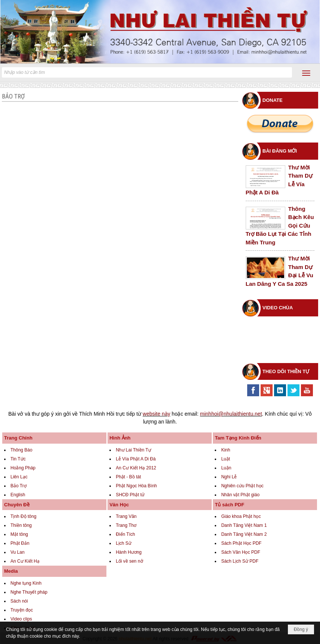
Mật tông (19, 534)
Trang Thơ (126, 525)
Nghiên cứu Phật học (242, 486)
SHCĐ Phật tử (130, 495)
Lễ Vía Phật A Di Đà (136, 459)
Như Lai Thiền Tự (133, 450)
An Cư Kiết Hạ (25, 561)
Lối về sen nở (129, 561)
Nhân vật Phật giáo (240, 495)
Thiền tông (21, 525)
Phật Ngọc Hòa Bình (136, 486)
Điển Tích (125, 534)
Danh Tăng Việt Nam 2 (244, 534)
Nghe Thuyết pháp (29, 592)
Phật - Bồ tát (128, 477)
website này (156, 414)
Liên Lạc (19, 477)
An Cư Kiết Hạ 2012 (136, 468)
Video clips (21, 619)
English (18, 495)
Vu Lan (18, 552)
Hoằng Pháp (23, 468)
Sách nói (19, 601)
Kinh (226, 450)
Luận (226, 468)
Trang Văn (126, 516)
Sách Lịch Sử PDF (240, 561)
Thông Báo (21, 450)
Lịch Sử (124, 543)
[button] (306, 73)
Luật (226, 459)
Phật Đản (20, 543)
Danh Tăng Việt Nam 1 (244, 525)
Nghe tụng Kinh (26, 583)
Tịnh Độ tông (23, 516)
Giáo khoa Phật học (241, 516)
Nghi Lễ (229, 477)
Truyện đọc (22, 610)
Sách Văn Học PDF (240, 552)
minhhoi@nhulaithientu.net (231, 414)
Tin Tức (18, 459)
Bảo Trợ (18, 486)
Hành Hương (129, 552)
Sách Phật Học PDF (241, 543)
